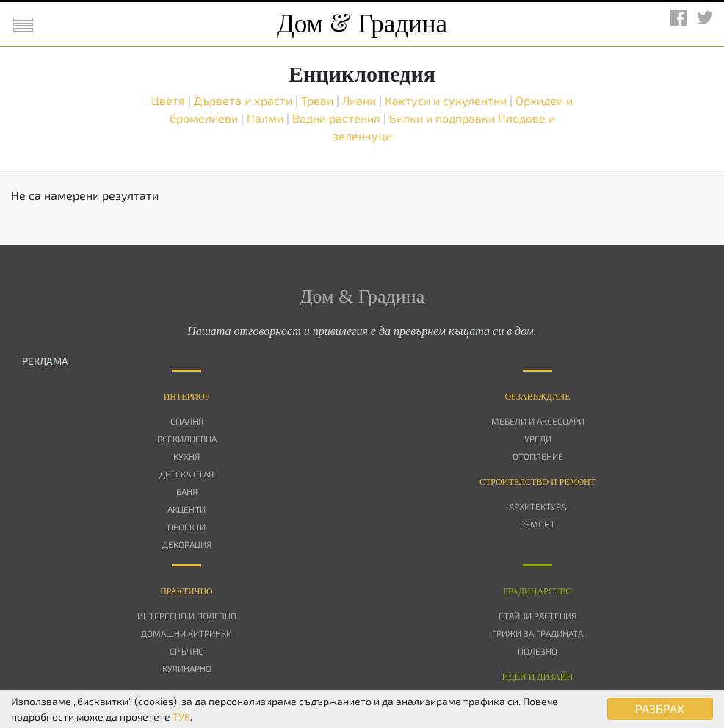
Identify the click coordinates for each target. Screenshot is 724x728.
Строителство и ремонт (537, 482)
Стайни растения (537, 616)
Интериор (187, 397)
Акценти (187, 509)
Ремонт (537, 524)
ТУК (181, 717)
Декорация (187, 544)
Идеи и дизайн (537, 677)
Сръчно (187, 651)
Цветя (170, 100)
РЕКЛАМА (45, 361)
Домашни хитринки (187, 633)
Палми (267, 118)
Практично (187, 591)
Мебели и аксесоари (538, 421)
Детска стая (187, 474)
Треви (319, 100)
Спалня (187, 421)
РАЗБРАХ (660, 709)
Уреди (538, 439)
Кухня (187, 456)
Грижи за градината (537, 633)
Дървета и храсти (245, 100)
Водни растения (338, 118)
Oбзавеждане (537, 397)
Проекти (187, 527)
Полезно (537, 651)
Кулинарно (187, 668)
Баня (187, 491)
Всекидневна (187, 439)
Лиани (361, 100)
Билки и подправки (444, 118)
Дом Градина (362, 24)
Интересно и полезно (187, 616)
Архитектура (537, 506)
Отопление (538, 456)
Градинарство (537, 591)
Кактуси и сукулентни (447, 100)
